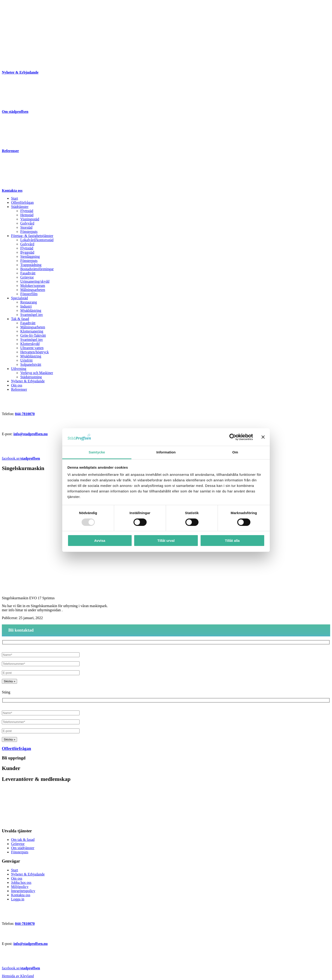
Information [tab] (166, 452)
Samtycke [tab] (97, 452)
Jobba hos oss (21, 883)
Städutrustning (31, 377)
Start (15, 198)
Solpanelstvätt (31, 364)
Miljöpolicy (20, 887)
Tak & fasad (20, 319)
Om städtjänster (23, 848)
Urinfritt (26, 360)
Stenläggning (30, 256)
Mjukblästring (31, 310)
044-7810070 (25, 414)
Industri (26, 306)
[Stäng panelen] (263, 437)
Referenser (19, 389)
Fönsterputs (29, 232)
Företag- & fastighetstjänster (32, 236)
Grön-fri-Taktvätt (33, 335)
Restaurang (29, 302)
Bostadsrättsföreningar (37, 269)
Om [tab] (235, 452)
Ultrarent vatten (32, 348)
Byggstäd (27, 252)
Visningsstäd (30, 219)
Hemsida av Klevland (18, 976)
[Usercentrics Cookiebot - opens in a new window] (233, 437)
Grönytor (27, 277)
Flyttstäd (27, 211)
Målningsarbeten (33, 290)
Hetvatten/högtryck (35, 352)
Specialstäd (19, 298)
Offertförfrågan (22, 202)
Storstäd (26, 227)
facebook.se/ (21, 458)
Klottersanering (32, 331)
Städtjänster (20, 207)
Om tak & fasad (23, 840)
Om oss (17, 385)
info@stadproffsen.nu (30, 434)
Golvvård (27, 223)
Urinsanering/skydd (35, 281)
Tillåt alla (232, 541)
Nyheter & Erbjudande (28, 381)
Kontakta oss (21, 895)
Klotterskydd (30, 344)
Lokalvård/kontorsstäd (37, 240)
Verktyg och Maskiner (37, 373)
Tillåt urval (166, 541)
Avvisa (100, 541)
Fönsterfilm (29, 294)
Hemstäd (27, 215)
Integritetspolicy (23, 891)
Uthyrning (19, 369)
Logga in (18, 899)
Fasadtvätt (28, 273)
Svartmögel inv (32, 315)
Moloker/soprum (33, 286)
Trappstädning (31, 265)
